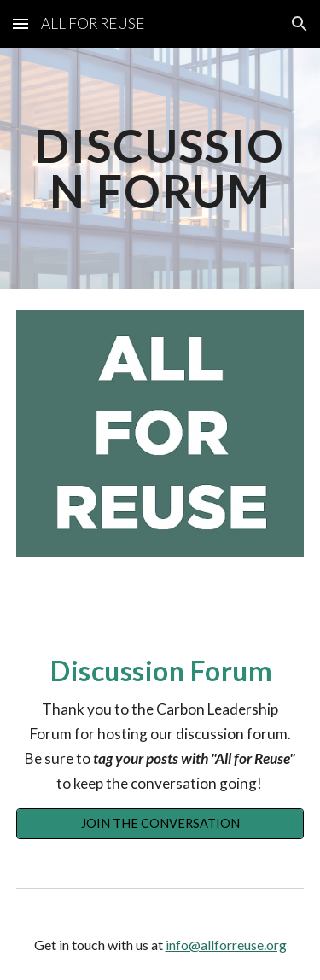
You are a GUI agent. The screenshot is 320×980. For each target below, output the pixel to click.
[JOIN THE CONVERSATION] (160, 824)
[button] (20, 23)
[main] (160, 169)
